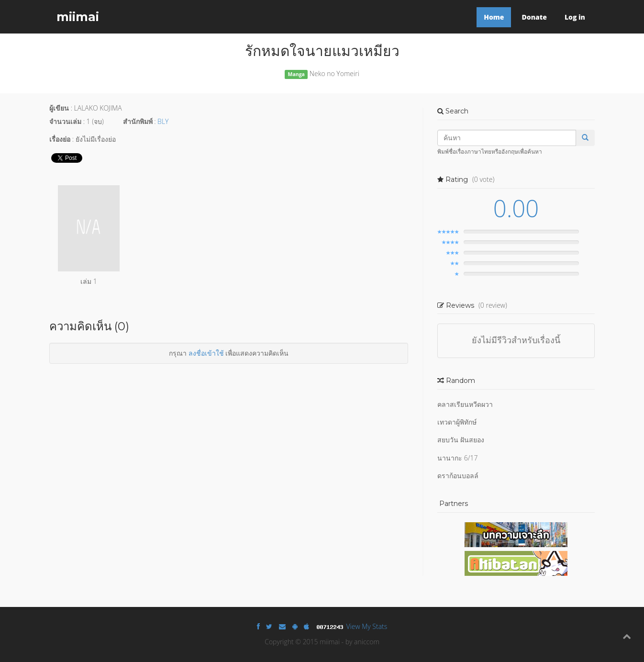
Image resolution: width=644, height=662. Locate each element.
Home (494, 17)
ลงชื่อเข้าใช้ (206, 353)
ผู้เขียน (59, 108)
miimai (78, 17)
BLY (163, 121)
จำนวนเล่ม (65, 121)
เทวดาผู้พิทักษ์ (457, 422)
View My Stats (367, 626)
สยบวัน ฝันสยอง (461, 440)
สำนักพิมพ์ (138, 121)
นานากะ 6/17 (457, 458)
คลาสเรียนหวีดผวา (465, 404)
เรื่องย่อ (60, 139)
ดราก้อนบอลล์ (458, 476)
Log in (575, 17)
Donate (534, 17)
